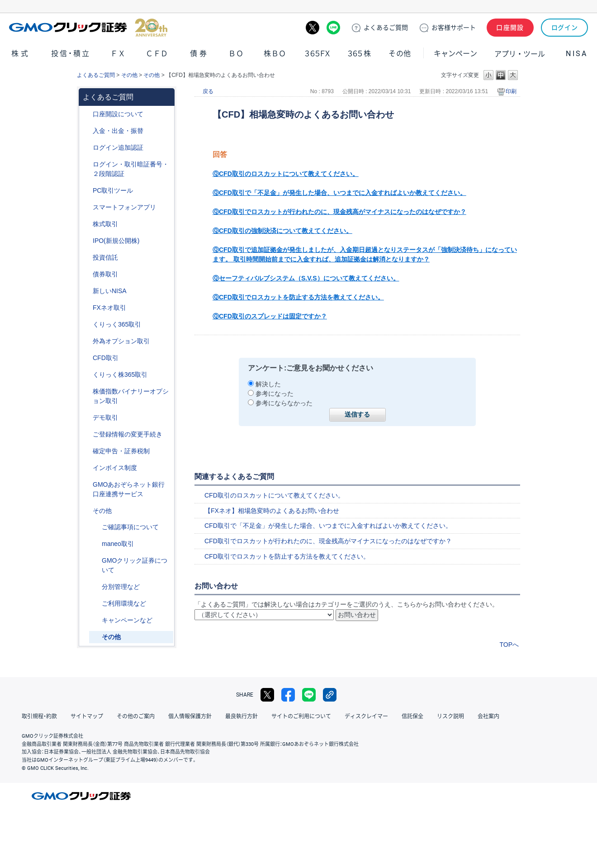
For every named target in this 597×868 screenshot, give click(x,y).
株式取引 (105, 224)
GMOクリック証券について (135, 565)
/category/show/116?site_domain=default (86, 258)
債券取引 (105, 274)
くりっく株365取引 (120, 375)
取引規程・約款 (39, 716)
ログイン (565, 28)
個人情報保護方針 (190, 716)
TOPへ (509, 645)
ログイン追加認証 (118, 147)
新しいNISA (110, 291)
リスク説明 (450, 716)
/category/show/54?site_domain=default (86, 164)
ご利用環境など (124, 603)
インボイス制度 (115, 468)
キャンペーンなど (127, 620)
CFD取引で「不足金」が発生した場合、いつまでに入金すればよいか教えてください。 (328, 526)
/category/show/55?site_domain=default (86, 131)
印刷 (511, 91)
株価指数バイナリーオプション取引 (131, 396)
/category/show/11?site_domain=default (86, 358)
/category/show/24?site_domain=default (86, 308)
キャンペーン (455, 54)
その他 (400, 54)
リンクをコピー (330, 695)
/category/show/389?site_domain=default (86, 274)
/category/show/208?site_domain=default (86, 207)
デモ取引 (105, 417)
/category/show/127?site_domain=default (86, 451)
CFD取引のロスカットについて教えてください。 (274, 495)
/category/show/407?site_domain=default (86, 375)
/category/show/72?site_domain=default (86, 224)
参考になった (275, 394)
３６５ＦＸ (317, 54)
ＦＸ (118, 54)
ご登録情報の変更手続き (128, 434)
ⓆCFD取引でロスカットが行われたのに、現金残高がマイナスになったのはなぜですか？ (339, 212)
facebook (288, 695)
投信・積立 (71, 54)
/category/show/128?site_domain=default (86, 485)
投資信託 (105, 257)
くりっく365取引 (117, 324)
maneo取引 (118, 544)
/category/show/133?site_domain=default (86, 391)
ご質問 (386, 28)
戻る (208, 91)
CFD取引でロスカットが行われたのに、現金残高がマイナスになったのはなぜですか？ (328, 541)
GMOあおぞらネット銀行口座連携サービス (129, 489)
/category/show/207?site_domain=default (86, 191)
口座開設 (510, 28)
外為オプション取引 (121, 341)
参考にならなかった (284, 403)
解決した (268, 384)
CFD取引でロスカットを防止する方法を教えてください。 (287, 556)
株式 (21, 54)
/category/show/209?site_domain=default (86, 418)
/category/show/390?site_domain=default (86, 468)
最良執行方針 (242, 716)
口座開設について (118, 114)
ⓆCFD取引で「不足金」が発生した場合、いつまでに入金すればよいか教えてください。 (339, 193)
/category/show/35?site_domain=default (86, 325)
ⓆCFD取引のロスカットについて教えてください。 (286, 174)
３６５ (360, 54)
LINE (333, 28)
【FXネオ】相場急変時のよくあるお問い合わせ (272, 511)
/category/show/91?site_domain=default (86, 114)
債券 (199, 54)
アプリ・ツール (520, 53)
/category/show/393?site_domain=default (86, 291)
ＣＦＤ (157, 54)
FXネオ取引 (109, 308)
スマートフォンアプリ (124, 207)
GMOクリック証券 (88, 28)
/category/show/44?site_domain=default (86, 511)
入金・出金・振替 (118, 131)
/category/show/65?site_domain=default (86, 341)
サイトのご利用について (301, 716)
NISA (577, 54)
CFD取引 (106, 358)
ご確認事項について (130, 527)
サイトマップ (87, 716)
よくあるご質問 (96, 75)
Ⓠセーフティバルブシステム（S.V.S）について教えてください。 (306, 278)
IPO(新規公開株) (116, 241)
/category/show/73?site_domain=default (86, 241)
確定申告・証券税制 (121, 451)
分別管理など (121, 587)
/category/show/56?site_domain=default (86, 434)
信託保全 (412, 716)
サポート (454, 28)
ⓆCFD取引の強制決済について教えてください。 (282, 231)
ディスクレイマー (366, 716)
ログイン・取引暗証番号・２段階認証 (131, 169)
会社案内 (488, 716)
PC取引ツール (113, 190)
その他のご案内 (136, 716)
